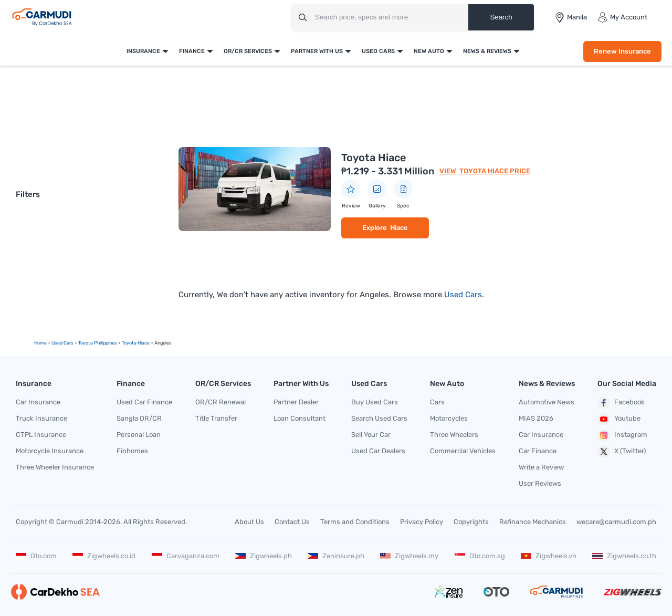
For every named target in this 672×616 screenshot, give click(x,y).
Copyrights (471, 522)
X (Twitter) (622, 452)
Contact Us (292, 522)
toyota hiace (136, 343)
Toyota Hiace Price (494, 171)
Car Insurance (38, 402)
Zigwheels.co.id (104, 556)
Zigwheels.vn (549, 556)
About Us (249, 522)
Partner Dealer (296, 402)
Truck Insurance (41, 418)
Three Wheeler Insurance (55, 467)
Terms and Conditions (355, 522)
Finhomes (132, 451)
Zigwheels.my (409, 556)
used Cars (62, 343)
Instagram (622, 435)
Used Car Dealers (378, 451)
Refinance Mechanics (533, 522)
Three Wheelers (454, 435)
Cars (437, 402)
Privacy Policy (422, 522)
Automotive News (547, 402)
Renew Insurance (622, 51)
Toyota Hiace (374, 158)
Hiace (399, 228)
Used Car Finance (144, 402)
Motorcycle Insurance (50, 451)
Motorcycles (449, 418)
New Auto (429, 51)
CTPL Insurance (41, 435)
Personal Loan (139, 435)
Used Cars (378, 51)
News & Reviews (487, 51)
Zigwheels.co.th (624, 556)
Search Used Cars (379, 418)
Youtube (619, 419)
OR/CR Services (248, 51)
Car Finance (538, 451)
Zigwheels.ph (264, 556)
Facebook (621, 403)
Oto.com (36, 556)
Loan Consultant (300, 418)
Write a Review (541, 467)
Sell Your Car (371, 435)
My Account (622, 17)
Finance (192, 51)
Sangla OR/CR (139, 418)
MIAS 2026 (536, 418)
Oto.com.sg (480, 556)
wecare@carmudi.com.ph (616, 522)
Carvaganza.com (186, 556)
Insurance (143, 51)
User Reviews (540, 483)
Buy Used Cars (375, 402)
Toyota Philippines (98, 343)
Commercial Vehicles (463, 451)
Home (40, 343)
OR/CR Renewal (220, 402)
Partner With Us (317, 51)
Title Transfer (216, 418)
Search (501, 17)
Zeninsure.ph (336, 556)
